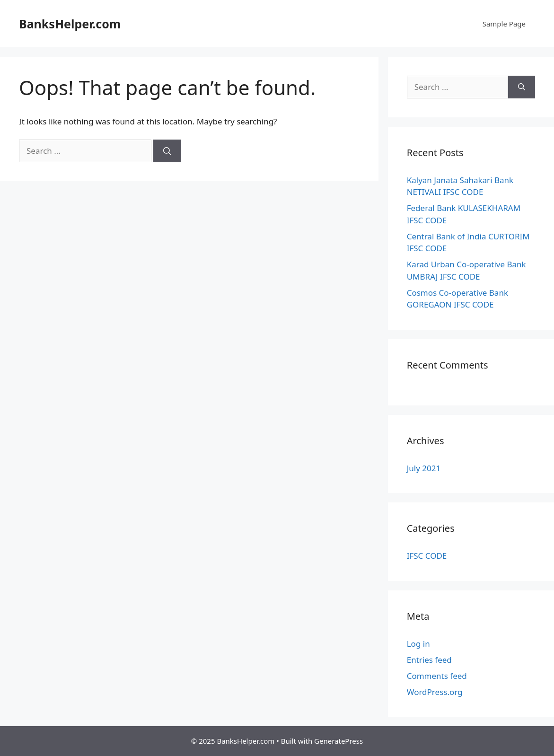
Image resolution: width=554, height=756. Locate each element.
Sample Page (504, 24)
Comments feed (437, 676)
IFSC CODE (427, 556)
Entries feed (429, 660)
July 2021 (424, 468)
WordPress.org (435, 692)
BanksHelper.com (70, 24)
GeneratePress (339, 741)
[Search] (167, 151)
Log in (418, 644)
